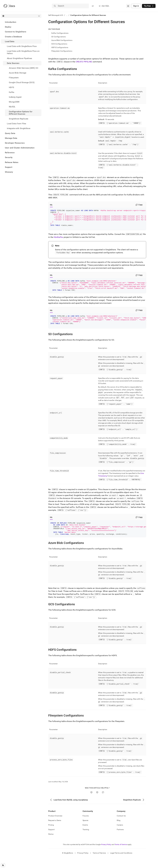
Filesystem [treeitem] (14, 78)
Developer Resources (15, 143)
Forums (86, 827)
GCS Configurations (59, 44)
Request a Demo (55, 831)
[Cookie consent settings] (3, 865)
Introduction (11, 22)
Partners (120, 840)
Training (86, 840)
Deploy (8, 27)
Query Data (10, 133)
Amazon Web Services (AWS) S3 (24, 68)
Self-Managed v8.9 (56, 15)
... (67, 15)
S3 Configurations (59, 37)
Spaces (85, 831)
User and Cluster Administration (20, 148)
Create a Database (13, 37)
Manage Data (11, 138)
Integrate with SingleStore (19, 128)
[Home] (9, 6)
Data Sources (13, 63)
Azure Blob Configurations (62, 40)
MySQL (12, 107)
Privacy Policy (106, 855)
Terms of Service (121, 855)
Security (9, 157)
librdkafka (58, 241)
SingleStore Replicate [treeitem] (19, 119)
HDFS (11, 87)
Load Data (10, 41)
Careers (120, 836)
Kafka (12, 92)
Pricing (51, 836)
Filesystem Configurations (62, 51)
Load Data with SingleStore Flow (22, 46)
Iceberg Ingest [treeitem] (15, 97)
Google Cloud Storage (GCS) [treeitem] (22, 82)
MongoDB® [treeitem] (14, 102)
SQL (51, 205)
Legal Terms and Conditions (121, 864)
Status (51, 845)
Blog (119, 831)
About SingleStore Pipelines (20, 58)
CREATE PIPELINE (84, 62)
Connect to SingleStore (16, 32)
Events (85, 836)
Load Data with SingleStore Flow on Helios (23, 52)
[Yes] (91, 803)
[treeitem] (21, 22)
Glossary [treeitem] (9, 172)
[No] (97, 803)
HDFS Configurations (60, 47)
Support (9, 167)
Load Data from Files (16, 124)
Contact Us (121, 827)
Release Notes (12, 162)
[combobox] (128, 6)
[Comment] (103, 803)
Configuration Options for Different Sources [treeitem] (21, 113)
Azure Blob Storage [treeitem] (18, 73)
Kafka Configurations (60, 33)
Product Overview (55, 827)
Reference (10, 153)
